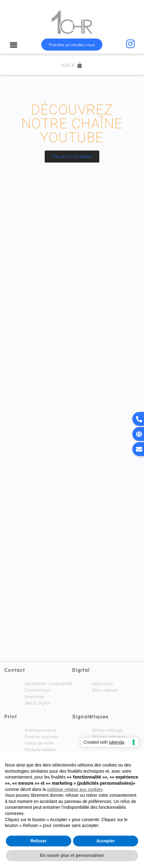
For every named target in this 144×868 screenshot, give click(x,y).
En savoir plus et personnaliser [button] (72, 855)
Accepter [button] (105, 841)
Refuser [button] (39, 841)
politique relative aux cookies (75, 789)
